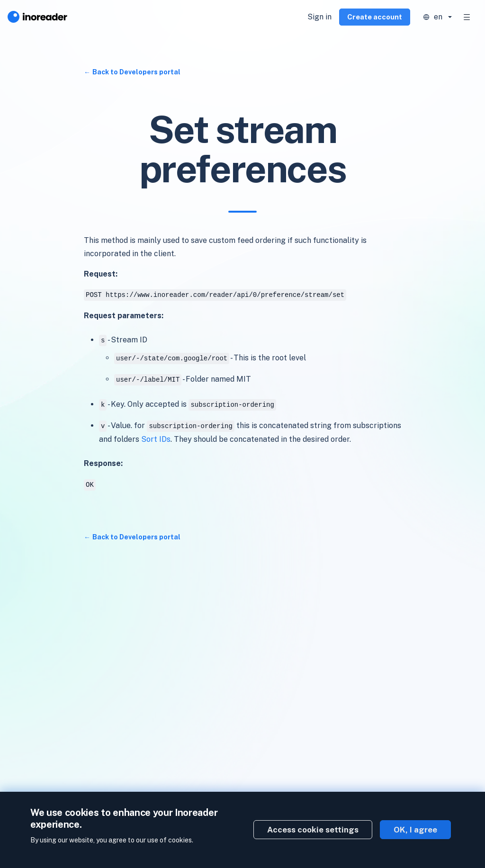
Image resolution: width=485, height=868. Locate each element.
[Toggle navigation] (467, 17)
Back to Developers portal (136, 72)
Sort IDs (156, 439)
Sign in (319, 17)
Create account (375, 17)
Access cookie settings (313, 830)
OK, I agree (415, 830)
